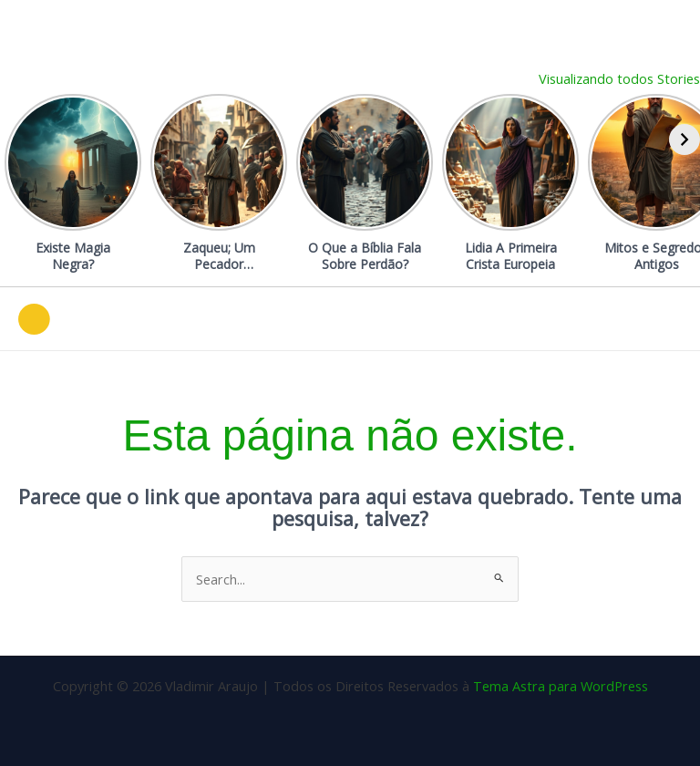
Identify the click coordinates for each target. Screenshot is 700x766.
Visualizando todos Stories (619, 78)
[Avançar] (685, 140)
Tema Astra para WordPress (561, 686)
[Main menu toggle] (663, 319)
